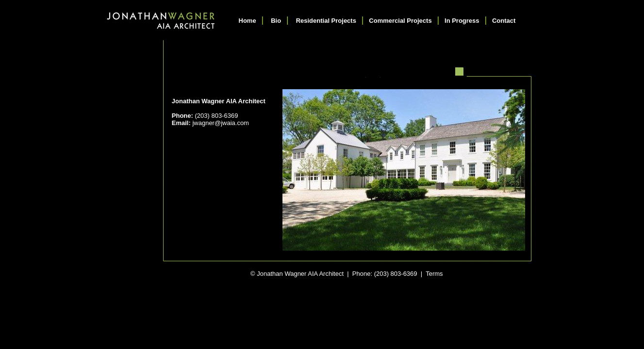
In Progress (462, 21)
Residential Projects (326, 21)
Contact (504, 21)
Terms (434, 274)
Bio (276, 21)
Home (248, 21)
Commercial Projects (400, 21)
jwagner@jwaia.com (221, 123)
